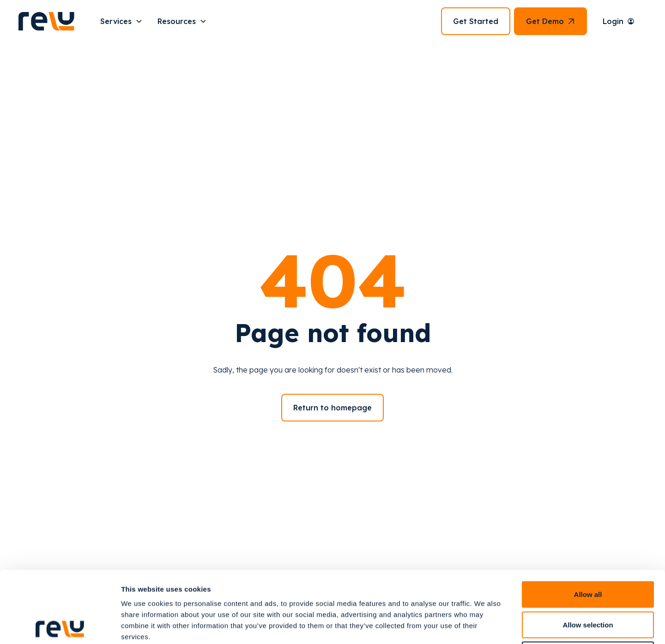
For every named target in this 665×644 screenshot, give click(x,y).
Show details (485, 626)
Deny (588, 583)
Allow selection (588, 553)
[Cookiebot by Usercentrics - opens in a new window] (60, 626)
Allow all (588, 523)
